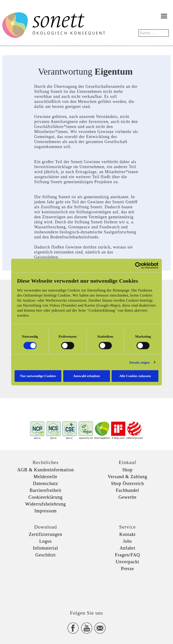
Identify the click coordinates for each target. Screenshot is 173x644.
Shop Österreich (127, 483)
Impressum (46, 511)
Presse (127, 568)
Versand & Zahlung (128, 477)
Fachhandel (127, 490)
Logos (46, 541)
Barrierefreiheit (46, 490)
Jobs (128, 541)
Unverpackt (127, 562)
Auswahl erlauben (86, 376)
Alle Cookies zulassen (135, 376)
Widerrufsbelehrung (45, 504)
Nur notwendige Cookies (38, 376)
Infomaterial (46, 548)
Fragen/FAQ (128, 555)
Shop (127, 470)
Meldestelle (45, 477)
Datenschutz (46, 483)
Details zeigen (139, 362)
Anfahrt (127, 548)
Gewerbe (127, 497)
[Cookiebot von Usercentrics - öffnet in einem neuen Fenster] (138, 265)
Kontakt (127, 534)
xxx (86, 586)
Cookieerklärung (46, 497)
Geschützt (46, 555)
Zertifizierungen (46, 534)
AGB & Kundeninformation (46, 470)
